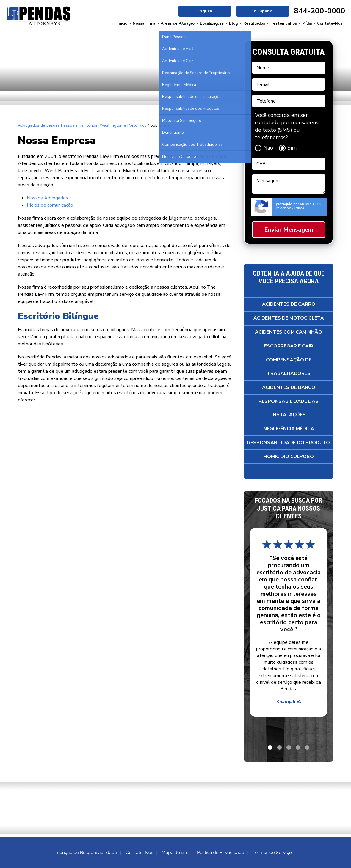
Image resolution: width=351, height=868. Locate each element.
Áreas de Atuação (178, 23)
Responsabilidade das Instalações (289, 408)
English (205, 11)
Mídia (307, 23)
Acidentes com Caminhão (289, 332)
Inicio (122, 23)
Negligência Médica (289, 429)
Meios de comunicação (50, 205)
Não (264, 148)
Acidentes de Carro (289, 304)
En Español (263, 11)
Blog (234, 23)
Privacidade (284, 208)
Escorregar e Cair (289, 346)
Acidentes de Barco (289, 387)
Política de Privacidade (221, 852)
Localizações (212, 23)
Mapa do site (175, 852)
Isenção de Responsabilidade (87, 852)
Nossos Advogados (47, 198)
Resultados (254, 23)
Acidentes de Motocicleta (289, 318)
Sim (288, 148)
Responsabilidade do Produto (289, 443)
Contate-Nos (330, 23)
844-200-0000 (319, 11)
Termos (299, 208)
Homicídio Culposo (289, 457)
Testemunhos (284, 23)
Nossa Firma (144, 23)
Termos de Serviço (272, 852)
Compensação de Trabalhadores (289, 367)
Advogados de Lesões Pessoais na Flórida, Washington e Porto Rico (82, 125)
